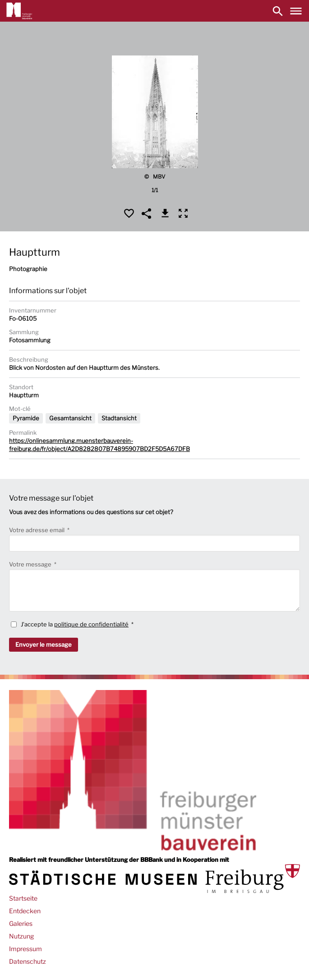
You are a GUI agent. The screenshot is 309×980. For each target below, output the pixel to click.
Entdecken (25, 911)
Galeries (21, 923)
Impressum (25, 949)
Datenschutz (28, 961)
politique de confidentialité (91, 624)
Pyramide (26, 418)
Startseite (23, 898)
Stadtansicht (119, 418)
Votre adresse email (37, 530)
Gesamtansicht (70, 418)
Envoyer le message (44, 644)
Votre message (31, 564)
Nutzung (21, 936)
